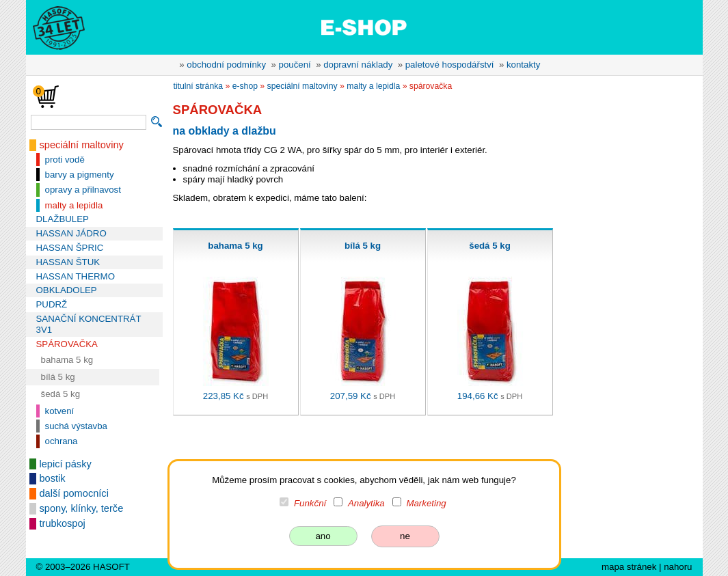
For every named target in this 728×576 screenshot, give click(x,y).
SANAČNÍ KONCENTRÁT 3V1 (89, 324)
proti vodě (65, 160)
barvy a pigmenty (80, 175)
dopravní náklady (358, 65)
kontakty (523, 65)
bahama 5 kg (67, 360)
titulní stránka (199, 86)
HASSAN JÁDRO (71, 233)
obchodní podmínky (226, 65)
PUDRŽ (52, 304)
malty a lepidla (74, 205)
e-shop (245, 86)
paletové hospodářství (450, 65)
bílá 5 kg (58, 377)
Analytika (366, 503)
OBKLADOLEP (67, 290)
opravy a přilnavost (83, 190)
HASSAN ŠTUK (68, 262)
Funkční (310, 503)
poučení (295, 65)
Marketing (426, 503)
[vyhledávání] (89, 122)
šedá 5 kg (61, 394)
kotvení (60, 411)
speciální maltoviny (82, 145)
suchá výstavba (76, 426)
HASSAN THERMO (76, 276)
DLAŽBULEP (63, 219)
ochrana (62, 441)
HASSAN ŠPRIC (70, 248)
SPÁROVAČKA (67, 344)
